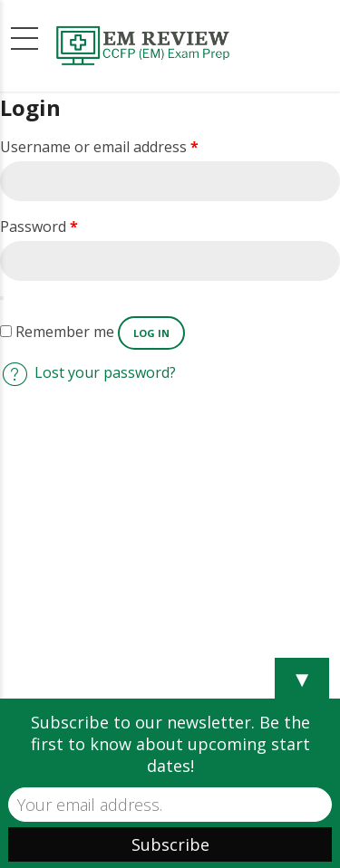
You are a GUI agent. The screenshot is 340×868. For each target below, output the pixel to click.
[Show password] (2, 298)
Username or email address (99, 147)
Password (39, 227)
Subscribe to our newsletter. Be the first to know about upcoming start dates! (170, 744)
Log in (151, 333)
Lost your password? (105, 372)
